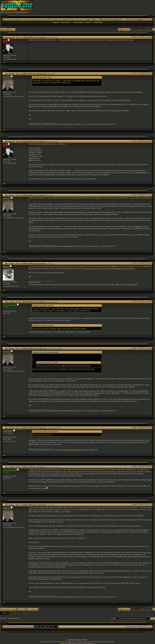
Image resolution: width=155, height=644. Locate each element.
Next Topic (32, 609)
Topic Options (8, 29)
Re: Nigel (52, 74)
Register (56, 22)
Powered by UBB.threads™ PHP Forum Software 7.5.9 (77, 643)
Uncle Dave (8, 431)
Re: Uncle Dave (54, 467)
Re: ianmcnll (53, 38)
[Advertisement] (105, 7)
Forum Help (98, 22)
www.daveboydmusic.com (75, 450)
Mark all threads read (24, 627)
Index (21, 609)
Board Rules (8, 627)
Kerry (18, 618)
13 (149, 29)
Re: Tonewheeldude (55, 349)
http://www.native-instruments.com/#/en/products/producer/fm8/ (109, 269)
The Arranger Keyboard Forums (37, 19)
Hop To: (113, 619)
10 (141, 29)
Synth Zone (8, 19)
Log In (149, 19)
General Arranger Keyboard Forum (68, 19)
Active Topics (78, 22)
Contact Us (131, 627)
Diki (14, 618)
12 (147, 29)
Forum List (65, 22)
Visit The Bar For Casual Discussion (15, 12)
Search (88, 22)
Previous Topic (8, 609)
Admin (10, 618)
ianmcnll (6, 77)
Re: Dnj (51, 195)
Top (4, 62)
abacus (6, 267)
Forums (18, 19)
